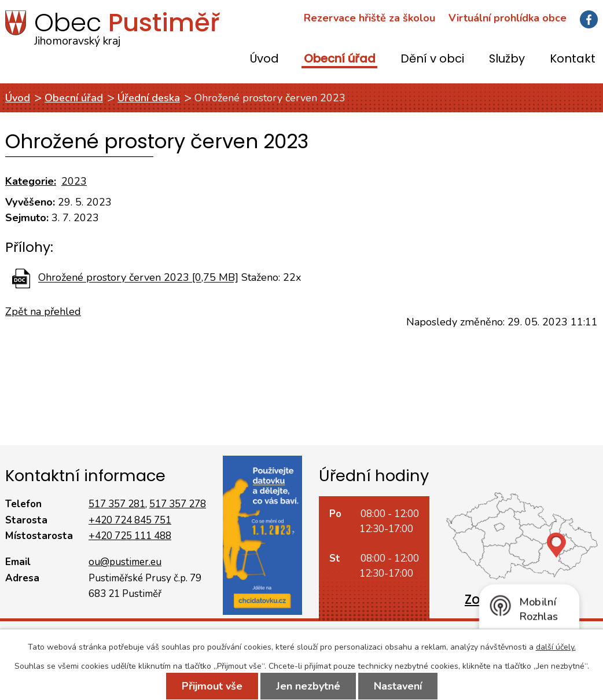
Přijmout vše (212, 686)
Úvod (264, 59)
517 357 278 (178, 504)
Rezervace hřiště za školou (369, 18)
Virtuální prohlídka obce (508, 18)
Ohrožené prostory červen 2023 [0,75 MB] (138, 278)
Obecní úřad (340, 59)
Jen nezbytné (308, 686)
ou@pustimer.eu (125, 562)
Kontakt (573, 59)
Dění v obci (432, 59)
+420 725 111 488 (130, 536)
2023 (74, 181)
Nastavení (398, 686)
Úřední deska (149, 98)
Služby (507, 59)
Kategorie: (31, 181)
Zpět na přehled (43, 311)
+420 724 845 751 (130, 520)
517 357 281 (117, 504)
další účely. (556, 647)
